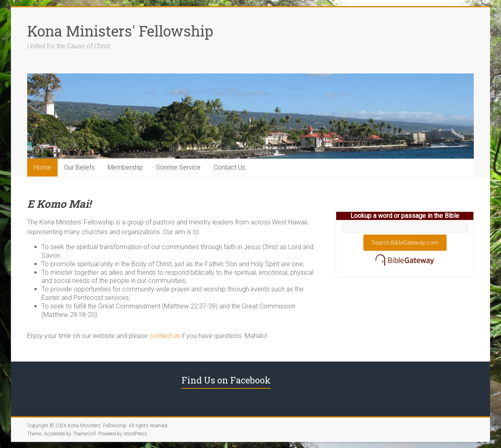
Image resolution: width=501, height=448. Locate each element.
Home (42, 167)
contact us (165, 336)
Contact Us (229, 167)
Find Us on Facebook (226, 380)
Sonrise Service (178, 167)
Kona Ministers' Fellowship (120, 31)
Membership (125, 167)
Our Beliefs (79, 167)
